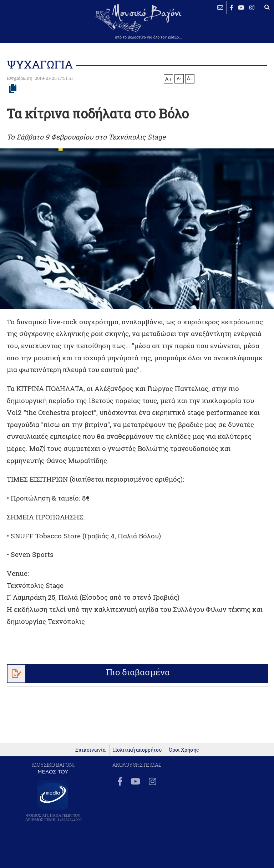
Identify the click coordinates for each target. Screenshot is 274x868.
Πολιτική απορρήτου (137, 750)
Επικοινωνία (90, 750)
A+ (168, 79)
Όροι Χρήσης (184, 750)
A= (190, 78)
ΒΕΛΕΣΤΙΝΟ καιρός (29, 27)
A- (179, 78)
